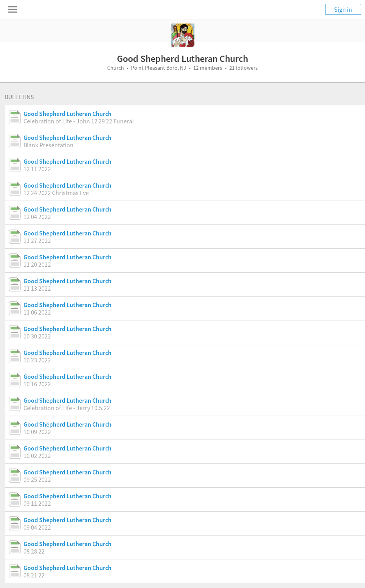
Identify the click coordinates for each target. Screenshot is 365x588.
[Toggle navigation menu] (13, 9)
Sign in (343, 9)
